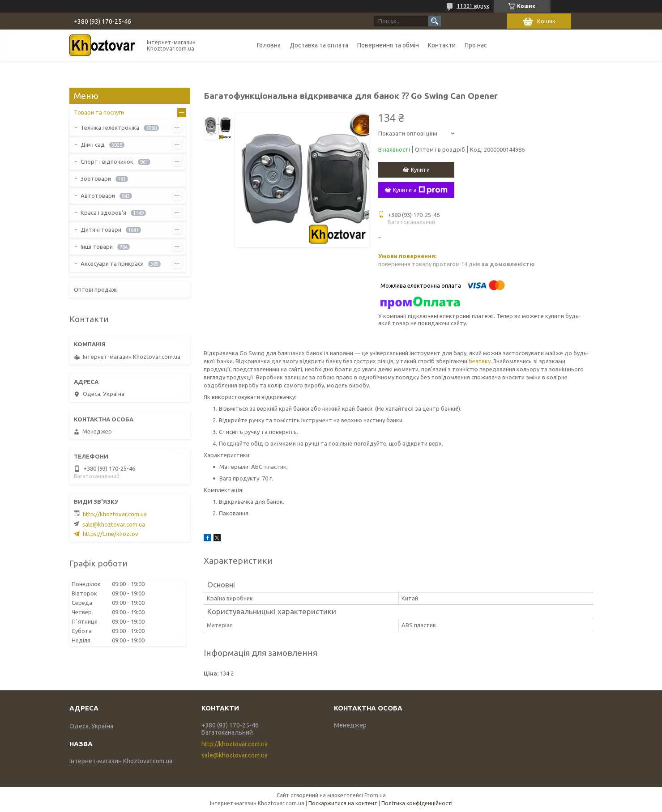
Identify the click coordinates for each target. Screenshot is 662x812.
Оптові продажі (96, 289)
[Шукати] (435, 21)
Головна (269, 45)
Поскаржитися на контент (343, 803)
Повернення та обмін (388, 45)
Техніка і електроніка (110, 128)
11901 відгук (473, 6)
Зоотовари (96, 179)
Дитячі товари (101, 230)
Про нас (476, 45)
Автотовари (98, 196)
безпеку (480, 361)
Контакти (442, 45)
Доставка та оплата (319, 45)
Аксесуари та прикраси (112, 264)
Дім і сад (93, 145)
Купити (420, 170)
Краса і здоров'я (103, 213)
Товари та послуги (99, 112)
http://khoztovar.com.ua (115, 514)
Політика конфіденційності (417, 803)
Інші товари (97, 247)
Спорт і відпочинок (107, 162)
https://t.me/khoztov (111, 534)
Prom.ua (375, 795)
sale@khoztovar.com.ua (114, 524)
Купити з (420, 190)
